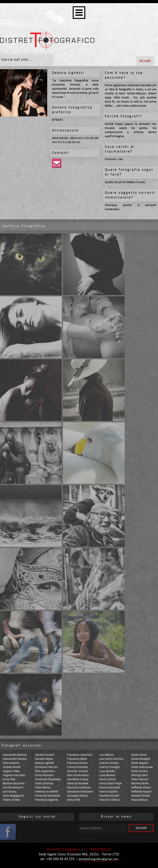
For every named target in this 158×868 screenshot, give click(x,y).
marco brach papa (110, 784)
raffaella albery (141, 788)
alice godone (11, 763)
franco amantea (77, 767)
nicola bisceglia (141, 759)
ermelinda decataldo (48, 779)
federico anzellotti (47, 792)
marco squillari (108, 792)
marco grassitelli (110, 788)
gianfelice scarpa (78, 779)
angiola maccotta (14, 775)
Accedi (145, 61)
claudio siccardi (45, 755)
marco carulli (107, 779)
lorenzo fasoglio (110, 767)
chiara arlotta (11, 800)
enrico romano (44, 775)
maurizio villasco (110, 800)
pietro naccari (140, 779)
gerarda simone (77, 771)
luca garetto (107, 771)
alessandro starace (15, 759)
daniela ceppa (44, 759)
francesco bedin (77, 759)
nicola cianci (139, 755)
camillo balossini (13, 788)
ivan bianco (106, 755)
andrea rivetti (12, 767)
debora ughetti (45, 763)
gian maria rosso (78, 775)
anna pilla (9, 779)
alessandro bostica (15, 755)
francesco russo (77, 763)
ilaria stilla (74, 800)
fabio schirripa (44, 784)
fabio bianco (43, 788)
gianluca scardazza (79, 788)
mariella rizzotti (109, 796)
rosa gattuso (139, 800)
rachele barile (140, 784)
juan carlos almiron (111, 759)
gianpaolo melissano (80, 792)
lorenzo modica (109, 763)
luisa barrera (107, 775)
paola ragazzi (140, 763)
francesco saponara (80, 755)
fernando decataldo (48, 796)
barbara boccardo (14, 784)
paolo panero (139, 771)
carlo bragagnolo (13, 796)
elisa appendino (45, 771)
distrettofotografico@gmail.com (98, 859)
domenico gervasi (46, 767)
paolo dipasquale (142, 767)
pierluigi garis (140, 775)
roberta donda (141, 796)
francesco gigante (46, 800)
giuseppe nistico (77, 796)
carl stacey (10, 792)
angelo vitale (11, 771)
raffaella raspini (141, 792)
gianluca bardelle (78, 784)
